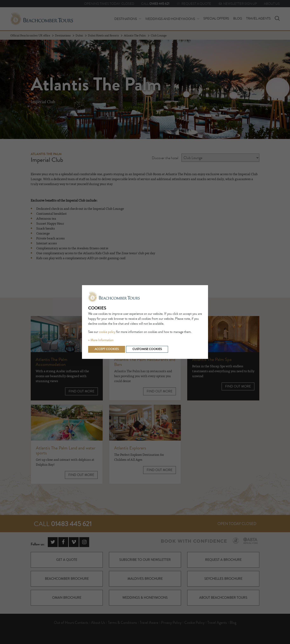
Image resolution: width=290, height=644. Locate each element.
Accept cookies (107, 349)
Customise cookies (147, 349)
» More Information (101, 340)
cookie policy (107, 332)
